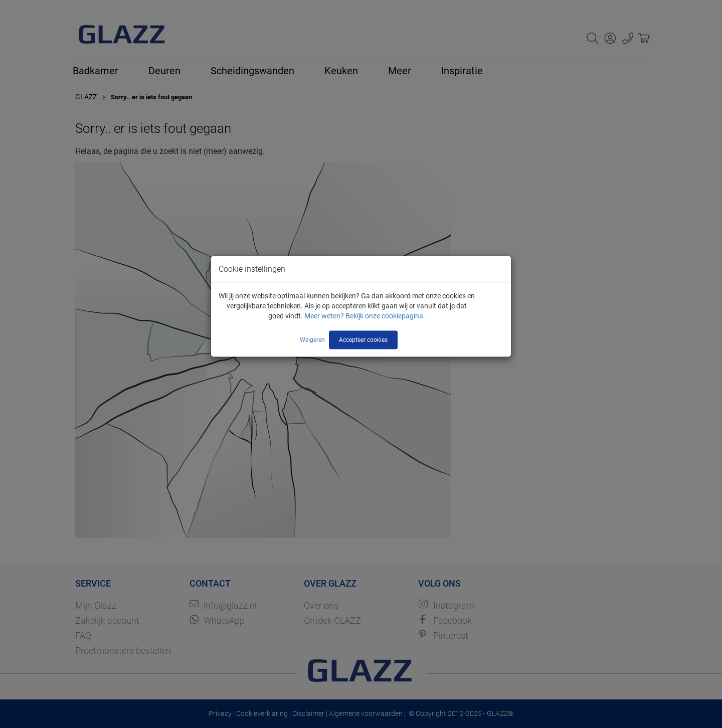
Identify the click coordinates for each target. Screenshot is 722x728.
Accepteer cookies (363, 339)
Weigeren (312, 339)
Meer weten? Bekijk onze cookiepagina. (365, 315)
